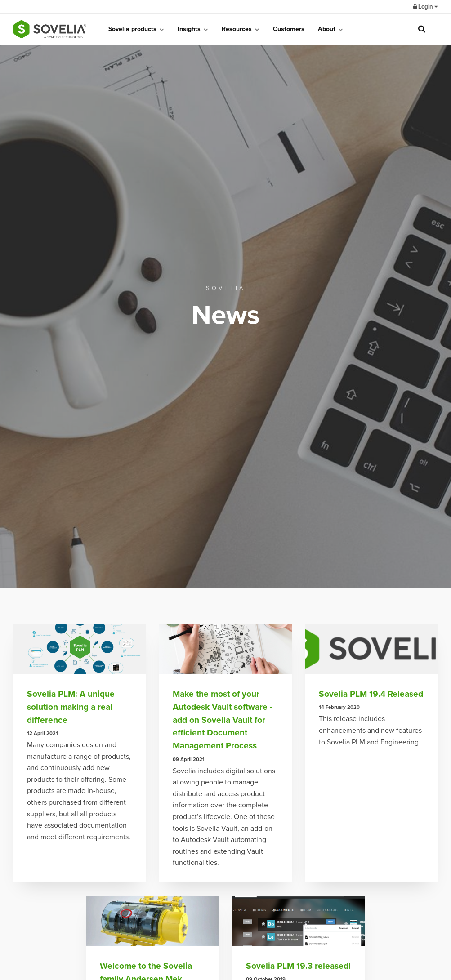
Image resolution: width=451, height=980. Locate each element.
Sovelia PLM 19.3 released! (298, 966)
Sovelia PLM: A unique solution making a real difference (71, 707)
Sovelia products (136, 29)
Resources (241, 29)
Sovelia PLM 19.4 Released (371, 694)
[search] (422, 29)
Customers (289, 29)
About (330, 29)
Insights (193, 29)
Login (425, 7)
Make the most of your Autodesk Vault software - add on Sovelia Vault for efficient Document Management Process (223, 720)
